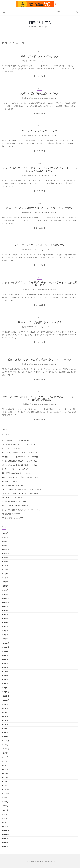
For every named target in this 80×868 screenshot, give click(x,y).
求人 (39, 51)
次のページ (5, 429)
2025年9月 (5, 558)
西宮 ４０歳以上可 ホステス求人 (13, 485)
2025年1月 (5, 590)
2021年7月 (5, 761)
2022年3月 (5, 729)
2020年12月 (5, 790)
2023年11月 (5, 647)
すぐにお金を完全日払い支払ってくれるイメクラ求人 (19, 461)
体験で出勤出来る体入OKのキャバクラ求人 (16, 473)
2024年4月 (5, 627)
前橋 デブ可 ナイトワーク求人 (40, 56)
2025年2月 (5, 586)
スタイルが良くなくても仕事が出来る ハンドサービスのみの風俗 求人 (40, 284)
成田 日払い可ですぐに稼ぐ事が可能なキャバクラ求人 (40, 360)
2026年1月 (5, 541)
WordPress (52, 861)
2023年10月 (5, 651)
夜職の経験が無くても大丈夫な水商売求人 (15, 441)
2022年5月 (5, 720)
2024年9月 (5, 606)
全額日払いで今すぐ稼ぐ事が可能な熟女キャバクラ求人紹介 (21, 489)
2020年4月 (5, 822)
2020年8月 (5, 806)
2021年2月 (5, 782)
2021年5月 (5, 769)
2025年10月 (5, 553)
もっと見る (40, 76)
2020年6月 (5, 814)
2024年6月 (5, 619)
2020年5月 (5, 818)
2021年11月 (5, 745)
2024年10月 (5, 602)
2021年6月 (5, 765)
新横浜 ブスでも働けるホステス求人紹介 (15, 469)
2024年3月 (5, 631)
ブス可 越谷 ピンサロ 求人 (10, 481)
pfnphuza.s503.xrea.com (48, 61)
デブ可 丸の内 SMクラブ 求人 (11, 514)
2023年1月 (5, 688)
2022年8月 (5, 708)
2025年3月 (5, 582)
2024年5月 (5, 623)
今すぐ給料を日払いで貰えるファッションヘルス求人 (19, 445)
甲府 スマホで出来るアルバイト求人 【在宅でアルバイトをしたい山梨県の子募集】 (39, 398)
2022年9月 (5, 704)
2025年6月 (5, 570)
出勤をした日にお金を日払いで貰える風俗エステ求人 (19, 465)
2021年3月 (5, 777)
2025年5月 (5, 574)
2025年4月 (5, 578)
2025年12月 (5, 545)
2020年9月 (5, 802)
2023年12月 (5, 643)
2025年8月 (5, 562)
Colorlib (39, 861)
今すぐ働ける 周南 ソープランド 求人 (14, 502)
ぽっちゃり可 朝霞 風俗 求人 (11, 449)
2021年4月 (5, 773)
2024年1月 (5, 639)
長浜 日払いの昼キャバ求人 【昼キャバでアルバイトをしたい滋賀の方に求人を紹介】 (39, 169)
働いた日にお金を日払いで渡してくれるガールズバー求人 (21, 510)
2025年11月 (5, 549)
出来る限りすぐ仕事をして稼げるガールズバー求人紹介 (20, 493)
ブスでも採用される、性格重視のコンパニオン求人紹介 (20, 457)
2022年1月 (5, 737)
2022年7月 (5, 712)
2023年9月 (5, 655)
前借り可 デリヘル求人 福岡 (40, 131)
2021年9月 (5, 753)
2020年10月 (5, 798)
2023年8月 (5, 659)
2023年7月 (5, 663)
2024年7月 (5, 615)
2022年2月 (5, 733)
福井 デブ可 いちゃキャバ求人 (13, 498)
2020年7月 (5, 810)
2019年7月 (5, 847)
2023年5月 (5, 672)
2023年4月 (5, 676)
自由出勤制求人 (40, 22)
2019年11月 (5, 830)
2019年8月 (5, 843)
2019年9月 (5, 839)
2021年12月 (5, 741)
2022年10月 (5, 700)
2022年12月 (5, 692)
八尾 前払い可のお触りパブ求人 (39, 94)
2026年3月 (5, 533)
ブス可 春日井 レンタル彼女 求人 (12, 518)
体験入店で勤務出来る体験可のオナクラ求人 (16, 506)
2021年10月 (5, 749)
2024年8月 (5, 610)
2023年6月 (5, 667)
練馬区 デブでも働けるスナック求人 (39, 322)
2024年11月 (5, 598)
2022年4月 (5, 724)
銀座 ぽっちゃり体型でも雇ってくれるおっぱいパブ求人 (39, 208)
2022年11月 (5, 696)
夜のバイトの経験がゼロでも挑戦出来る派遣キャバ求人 (20, 477)
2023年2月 (5, 684)
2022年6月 (5, 716)
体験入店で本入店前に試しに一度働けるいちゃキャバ (19, 453)
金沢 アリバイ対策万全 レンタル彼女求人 (39, 245)
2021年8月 (5, 757)
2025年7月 (5, 566)
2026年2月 (5, 537)
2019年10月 (5, 834)
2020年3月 (5, 826)
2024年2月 (5, 635)
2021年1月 (5, 786)
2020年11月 (5, 794)
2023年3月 (5, 680)
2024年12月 (5, 594)
